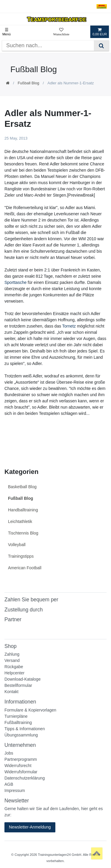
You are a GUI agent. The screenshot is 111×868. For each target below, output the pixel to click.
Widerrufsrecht (18, 766)
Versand (12, 660)
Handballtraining (23, 510)
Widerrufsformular (21, 772)
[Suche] (101, 46)
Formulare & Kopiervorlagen (30, 710)
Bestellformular (18, 685)
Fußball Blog (29, 83)
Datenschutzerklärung (25, 778)
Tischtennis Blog (23, 533)
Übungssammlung (21, 735)
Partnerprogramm (21, 759)
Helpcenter (15, 673)
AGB (9, 784)
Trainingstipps (21, 556)
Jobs (9, 753)
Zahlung (12, 654)
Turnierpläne (16, 716)
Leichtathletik (20, 521)
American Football (25, 568)
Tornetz (69, 326)
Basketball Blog (22, 487)
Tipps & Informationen (25, 729)
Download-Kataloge (22, 679)
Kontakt (11, 692)
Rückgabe (14, 667)
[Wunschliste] (61, 32)
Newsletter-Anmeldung (30, 827)
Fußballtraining (18, 722)
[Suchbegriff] (48, 46)
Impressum (15, 790)
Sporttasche (16, 282)
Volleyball (17, 545)
